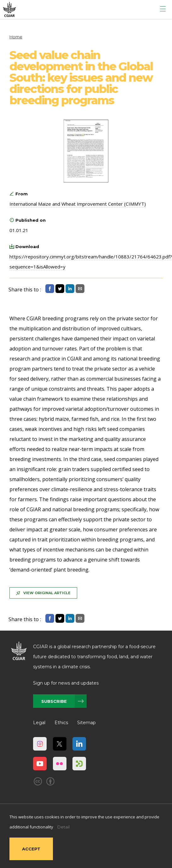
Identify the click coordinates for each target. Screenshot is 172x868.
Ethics (61, 723)
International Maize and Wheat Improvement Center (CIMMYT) (78, 204)
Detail (63, 827)
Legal (39, 723)
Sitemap (86, 723)
